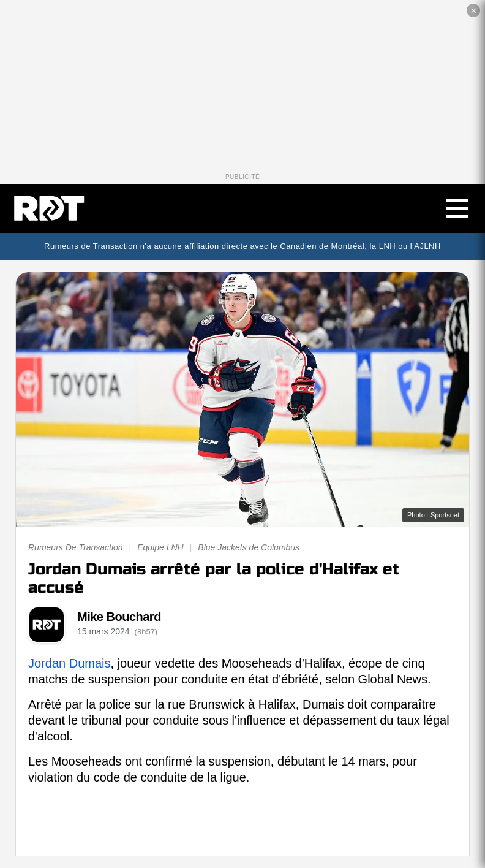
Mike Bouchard (119, 617)
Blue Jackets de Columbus (249, 547)
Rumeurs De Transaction (76, 547)
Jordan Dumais (70, 663)
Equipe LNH (160, 547)
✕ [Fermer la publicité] (474, 11)
